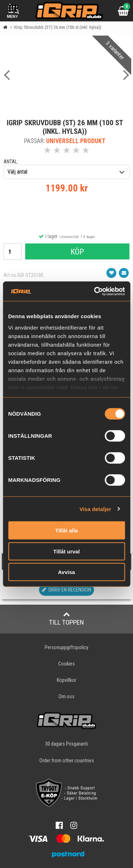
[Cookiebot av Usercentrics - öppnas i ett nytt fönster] (95, 291)
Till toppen (66, 619)
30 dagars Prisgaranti (66, 744)
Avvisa (67, 572)
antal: (11, 162)
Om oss (66, 697)
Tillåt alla (67, 530)
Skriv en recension (66, 590)
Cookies (66, 664)
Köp (77, 252)
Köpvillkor (66, 680)
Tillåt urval (66, 551)
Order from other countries (67, 761)
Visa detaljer (95, 509)
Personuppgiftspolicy (66, 648)
